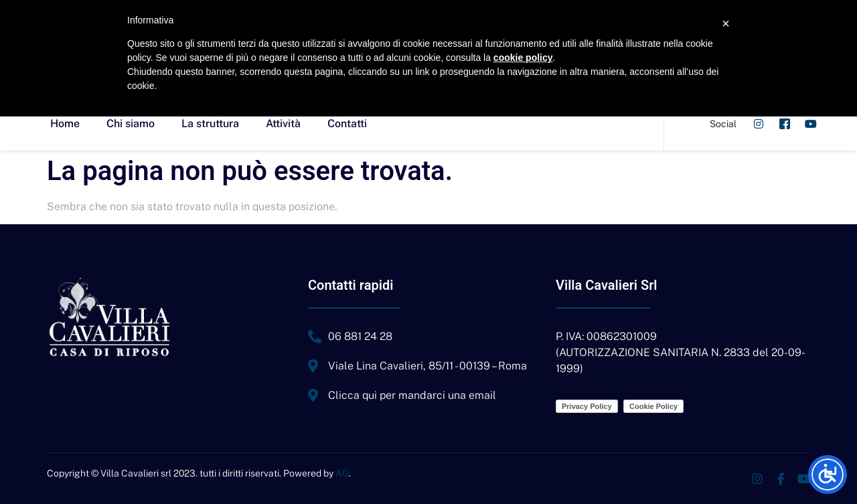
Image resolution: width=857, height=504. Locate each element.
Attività (283, 123)
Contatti (347, 123)
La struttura (210, 123)
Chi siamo (131, 123)
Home (65, 123)
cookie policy (523, 58)
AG (342, 473)
